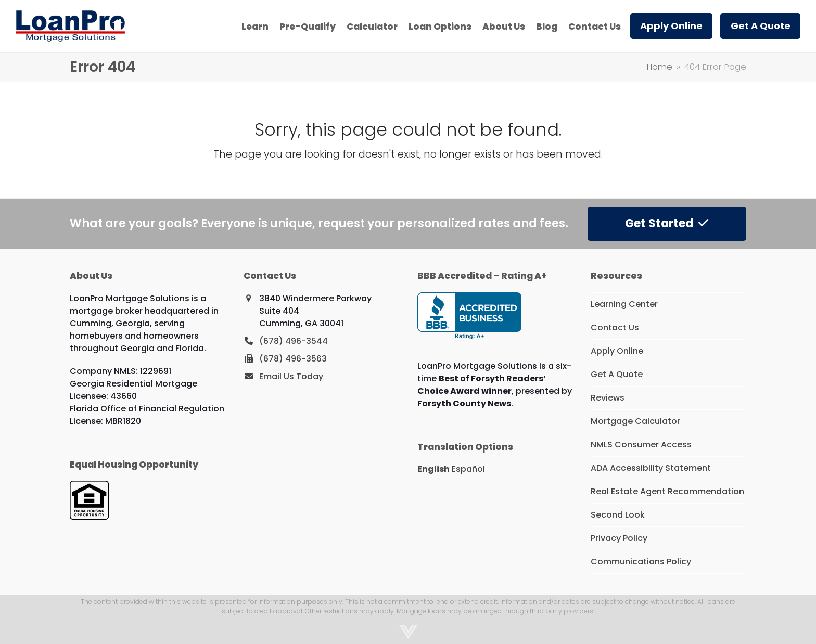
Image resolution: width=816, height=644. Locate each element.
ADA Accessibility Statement (651, 468)
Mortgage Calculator (635, 421)
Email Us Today (291, 376)
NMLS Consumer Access (641, 445)
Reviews (608, 398)
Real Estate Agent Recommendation (667, 491)
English (433, 469)
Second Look (618, 515)
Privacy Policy (619, 538)
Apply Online (617, 351)
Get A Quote (617, 374)
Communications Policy (641, 562)
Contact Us (615, 327)
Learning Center (624, 304)
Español (468, 469)
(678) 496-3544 (294, 341)
